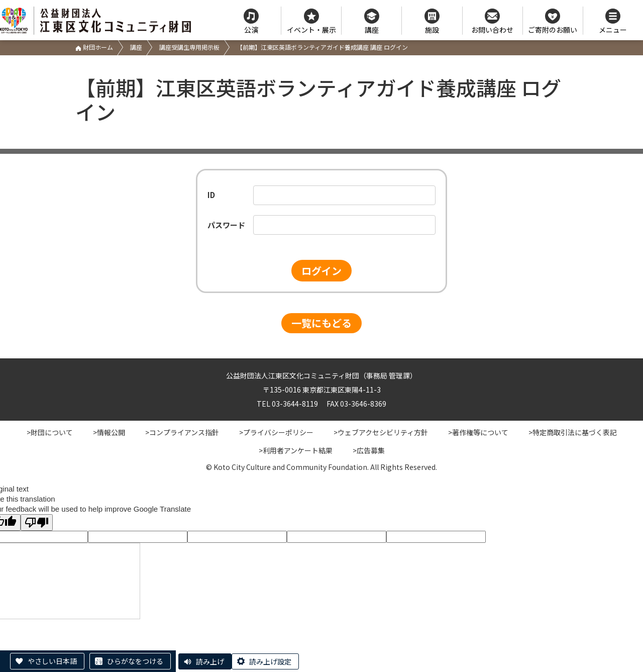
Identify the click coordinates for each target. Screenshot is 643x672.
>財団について (50, 432)
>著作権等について (478, 432)
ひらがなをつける (135, 661)
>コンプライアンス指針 (182, 432)
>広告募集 (369, 450)
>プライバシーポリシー (276, 432)
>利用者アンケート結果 (296, 450)
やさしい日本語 (52, 661)
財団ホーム (94, 47)
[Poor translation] (37, 522)
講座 (136, 47)
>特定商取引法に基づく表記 (573, 432)
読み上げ (210, 661)
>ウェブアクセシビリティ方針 (381, 432)
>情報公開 (109, 432)
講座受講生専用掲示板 (189, 47)
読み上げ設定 (270, 661)
